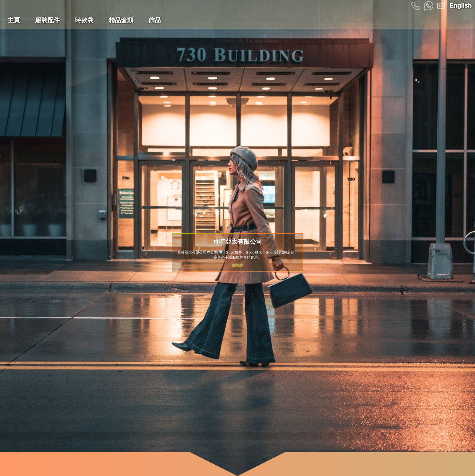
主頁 (14, 20)
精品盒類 (121, 20)
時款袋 (84, 20)
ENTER (237, 264)
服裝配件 (47, 20)
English (460, 6)
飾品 (155, 20)
